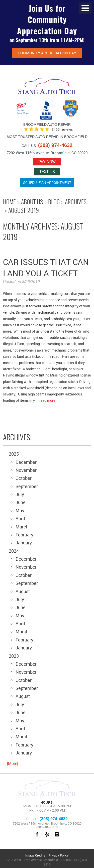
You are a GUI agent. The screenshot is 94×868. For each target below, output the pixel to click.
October (24, 478)
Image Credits (35, 855)
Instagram (57, 837)
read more (47, 400)
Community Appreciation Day (47, 53)
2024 (14, 551)
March (22, 527)
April (20, 518)
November (26, 470)
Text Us (47, 172)
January (24, 543)
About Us (32, 203)
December (26, 462)
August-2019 (24, 211)
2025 (14, 454)
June (21, 502)
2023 (14, 656)
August (23, 591)
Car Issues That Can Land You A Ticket (46, 267)
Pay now (47, 162)
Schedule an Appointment (47, 183)
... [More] (11, 763)
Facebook (37, 837)
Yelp (47, 837)
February (24, 535)
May (20, 510)
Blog (54, 203)
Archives (76, 203)
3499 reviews (62, 130)
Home (9, 203)
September (27, 486)
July (20, 494)
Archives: (17, 438)
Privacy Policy (59, 855)
